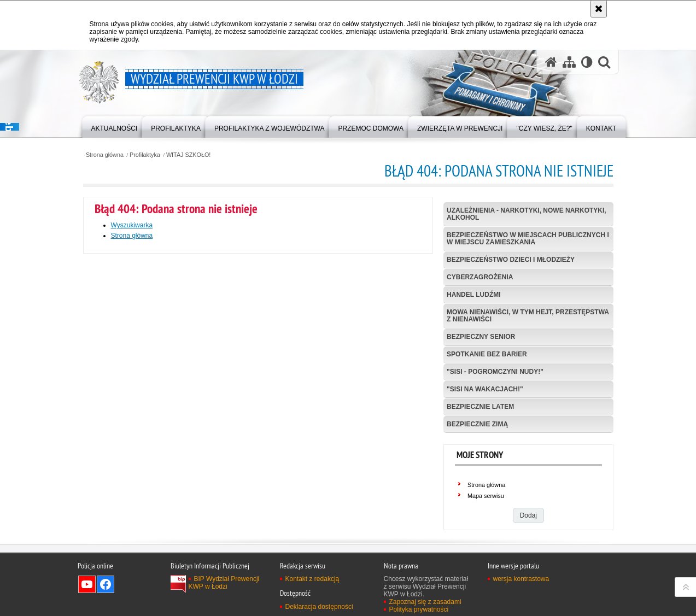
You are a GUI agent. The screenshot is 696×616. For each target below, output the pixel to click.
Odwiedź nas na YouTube (87, 584)
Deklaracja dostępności (319, 607)
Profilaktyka (145, 155)
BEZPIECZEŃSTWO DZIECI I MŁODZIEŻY (511, 260)
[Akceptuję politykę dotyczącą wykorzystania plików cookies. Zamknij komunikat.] (599, 9)
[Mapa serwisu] (569, 62)
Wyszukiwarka (132, 225)
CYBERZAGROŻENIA (480, 277)
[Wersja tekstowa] (587, 62)
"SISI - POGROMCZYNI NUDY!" (495, 372)
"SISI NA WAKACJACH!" (485, 389)
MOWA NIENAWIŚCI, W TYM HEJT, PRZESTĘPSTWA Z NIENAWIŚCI (528, 316)
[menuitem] (115, 126)
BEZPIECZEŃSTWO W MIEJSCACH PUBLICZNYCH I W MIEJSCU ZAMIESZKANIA (528, 239)
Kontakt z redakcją (312, 579)
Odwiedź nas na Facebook (106, 584)
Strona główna (105, 155)
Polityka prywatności (419, 609)
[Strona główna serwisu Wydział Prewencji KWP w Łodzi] (551, 62)
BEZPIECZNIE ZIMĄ (477, 424)
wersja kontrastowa (521, 579)
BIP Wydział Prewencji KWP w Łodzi (224, 583)
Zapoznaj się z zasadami (425, 602)
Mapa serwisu (486, 496)
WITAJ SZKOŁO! (188, 155)
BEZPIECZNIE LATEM (480, 407)
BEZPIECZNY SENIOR (481, 337)
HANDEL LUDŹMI (473, 295)
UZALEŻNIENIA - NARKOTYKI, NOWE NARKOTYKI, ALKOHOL (527, 214)
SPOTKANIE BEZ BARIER (487, 354)
